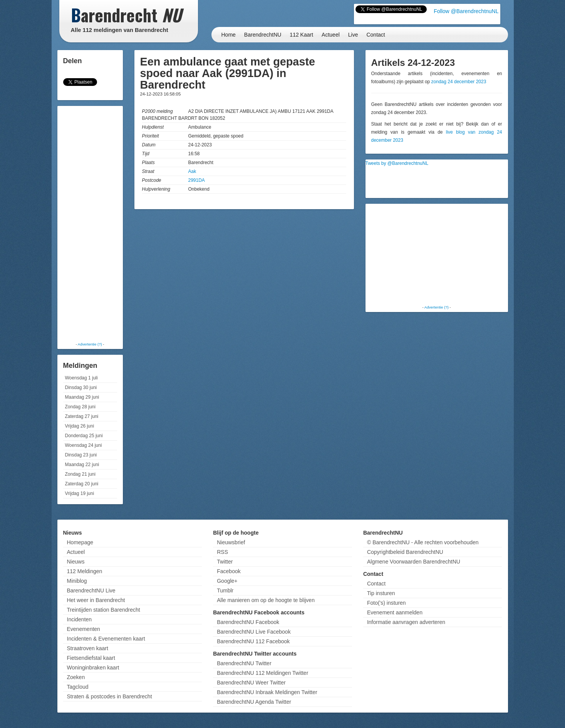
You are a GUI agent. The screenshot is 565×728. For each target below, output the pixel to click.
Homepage (80, 542)
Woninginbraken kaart (93, 668)
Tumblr (225, 590)
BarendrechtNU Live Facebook (254, 632)
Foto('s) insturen (386, 603)
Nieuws (76, 562)
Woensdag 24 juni (84, 445)
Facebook (229, 571)
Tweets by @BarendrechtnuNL (397, 163)
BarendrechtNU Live (91, 590)
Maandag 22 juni (82, 465)
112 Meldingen (85, 571)
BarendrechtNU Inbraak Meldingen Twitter (267, 692)
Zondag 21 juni (80, 474)
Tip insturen (381, 593)
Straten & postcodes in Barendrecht (110, 696)
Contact (376, 35)
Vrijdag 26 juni (80, 426)
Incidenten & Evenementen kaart (106, 639)
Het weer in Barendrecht (96, 600)
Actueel (331, 35)
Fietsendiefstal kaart (91, 658)
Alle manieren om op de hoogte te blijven (266, 600)
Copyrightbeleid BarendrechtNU (405, 552)
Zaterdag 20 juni (82, 484)
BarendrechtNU (263, 35)
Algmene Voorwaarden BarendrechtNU (414, 562)
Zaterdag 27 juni (82, 416)
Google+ (227, 581)
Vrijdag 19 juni (80, 493)
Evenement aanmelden (395, 612)
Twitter (225, 562)
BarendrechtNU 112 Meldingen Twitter (262, 673)
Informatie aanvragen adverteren (406, 622)
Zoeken (76, 677)
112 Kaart (301, 35)
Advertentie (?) (90, 344)
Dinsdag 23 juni (81, 455)
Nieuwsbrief (231, 542)
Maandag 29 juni (82, 397)
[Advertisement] (90, 223)
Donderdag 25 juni (84, 436)
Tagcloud (78, 687)
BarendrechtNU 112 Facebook (253, 641)
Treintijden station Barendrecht (104, 610)
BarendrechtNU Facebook (248, 622)
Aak (192, 171)
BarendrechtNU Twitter (244, 663)
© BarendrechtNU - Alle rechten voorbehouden (423, 542)
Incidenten (80, 619)
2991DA (197, 180)
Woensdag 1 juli (81, 378)
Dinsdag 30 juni (81, 387)
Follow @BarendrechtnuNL (466, 11)
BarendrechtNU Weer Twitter (251, 683)
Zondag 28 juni (80, 407)
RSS (222, 552)
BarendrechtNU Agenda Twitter (254, 702)
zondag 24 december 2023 (459, 82)
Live (353, 35)
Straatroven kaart (88, 648)
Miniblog (77, 581)
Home (229, 35)
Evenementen (84, 629)
